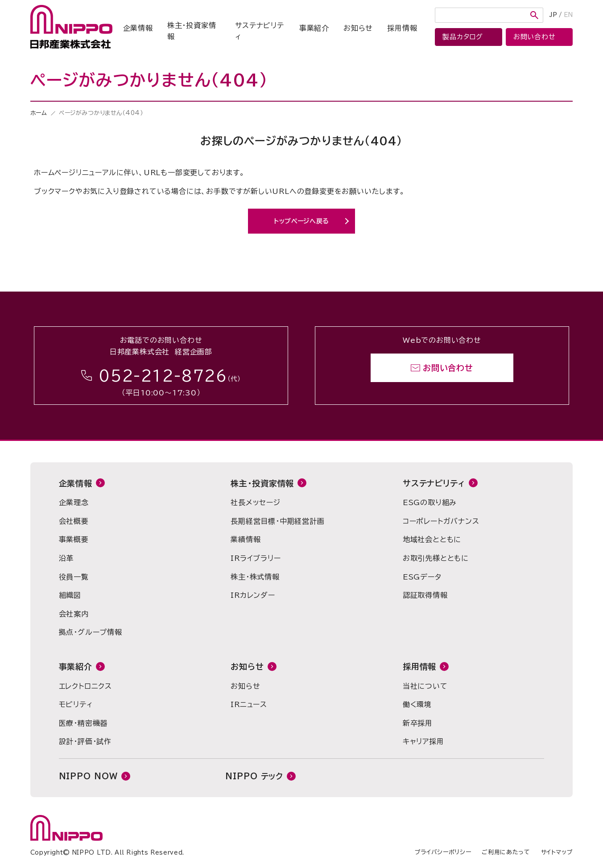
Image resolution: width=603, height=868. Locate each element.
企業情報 (138, 28)
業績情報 (246, 539)
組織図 (70, 595)
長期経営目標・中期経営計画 (277, 521)
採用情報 (402, 28)
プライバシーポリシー (443, 852)
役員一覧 (74, 577)
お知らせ (358, 28)
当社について (425, 686)
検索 (534, 15)
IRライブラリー (256, 558)
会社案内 (74, 614)
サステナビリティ (260, 31)
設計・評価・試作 (85, 741)
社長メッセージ (256, 502)
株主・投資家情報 (192, 31)
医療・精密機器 (83, 723)
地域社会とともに (432, 539)
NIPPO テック (254, 776)
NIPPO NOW (88, 776)
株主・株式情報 (255, 577)
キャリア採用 (423, 741)
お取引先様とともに (436, 558)
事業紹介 (314, 28)
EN (568, 15)
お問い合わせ (448, 368)
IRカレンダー (253, 595)
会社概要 (74, 521)
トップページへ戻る (301, 221)
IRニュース (249, 704)
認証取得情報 (425, 595)
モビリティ (76, 704)
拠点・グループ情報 (91, 632)
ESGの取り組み (430, 502)
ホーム (39, 113)
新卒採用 (418, 723)
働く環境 (417, 704)
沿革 (66, 558)
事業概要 (74, 539)
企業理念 (74, 502)
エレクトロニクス (85, 686)
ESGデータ (422, 577)
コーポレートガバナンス (441, 521)
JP (553, 15)
